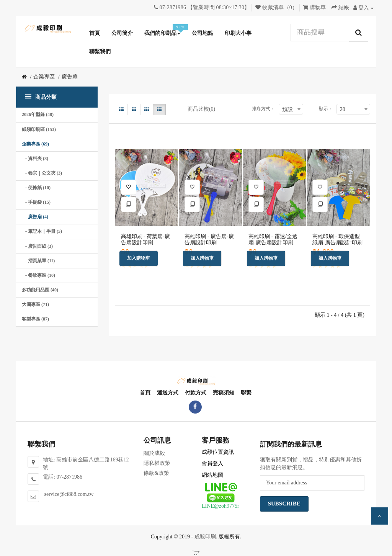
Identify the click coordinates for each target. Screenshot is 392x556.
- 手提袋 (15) (36, 202)
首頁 (145, 393)
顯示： (326, 109)
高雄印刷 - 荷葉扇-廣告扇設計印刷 (145, 239)
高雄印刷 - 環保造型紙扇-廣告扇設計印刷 (337, 239)
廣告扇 (70, 77)
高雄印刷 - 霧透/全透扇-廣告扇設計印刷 (273, 239)
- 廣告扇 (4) (35, 217)
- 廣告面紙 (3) (37, 246)
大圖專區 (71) (35, 304)
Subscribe (284, 504)
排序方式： (263, 109)
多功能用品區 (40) (40, 290)
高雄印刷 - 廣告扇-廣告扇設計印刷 (209, 239)
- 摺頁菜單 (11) (38, 261)
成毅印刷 (205, 537)
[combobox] (291, 109)
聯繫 (246, 393)
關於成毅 (154, 453)
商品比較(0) (201, 109)
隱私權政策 (157, 463)
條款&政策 (156, 473)
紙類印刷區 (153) (39, 129)
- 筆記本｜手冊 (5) (42, 231)
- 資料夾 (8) (35, 159)
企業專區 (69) (35, 144)
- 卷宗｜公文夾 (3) (42, 173)
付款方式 (195, 393)
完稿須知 (223, 393)
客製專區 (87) (35, 319)
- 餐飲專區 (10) (38, 275)
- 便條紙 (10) (36, 188)
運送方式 (167, 393)
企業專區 (44, 77)
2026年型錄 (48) (38, 114)
